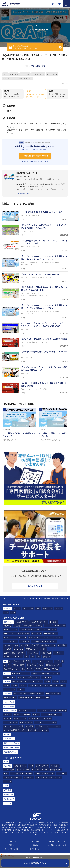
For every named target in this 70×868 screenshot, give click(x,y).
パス (64, 626)
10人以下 (30, 669)
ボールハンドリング (10, 630)
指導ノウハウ (8, 794)
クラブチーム (31, 665)
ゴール (37, 774)
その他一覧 (46, 657)
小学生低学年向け (21, 622)
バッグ (31, 766)
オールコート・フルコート (13, 657)
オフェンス (14, 74)
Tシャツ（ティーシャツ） (12, 777)
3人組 (36, 653)
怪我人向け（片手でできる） (36, 649)
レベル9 (14, 685)
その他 (6, 774)
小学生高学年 (26, 661)
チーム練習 (36, 641)
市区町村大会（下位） (11, 669)
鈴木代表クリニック (48, 645)
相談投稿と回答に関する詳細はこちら (35, 161)
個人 (23, 669)
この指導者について (23, 193)
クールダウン (25, 641)
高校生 (43, 661)
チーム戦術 (62, 645)
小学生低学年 (14, 661)
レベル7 (64, 682)
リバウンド (22, 637)
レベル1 (15, 682)
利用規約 (35, 845)
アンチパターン (9, 739)
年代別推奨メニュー (10, 752)
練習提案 (7, 734)
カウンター (36, 770)
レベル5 (47, 682)
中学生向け (54, 622)
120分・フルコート (43, 698)
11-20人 (39, 669)
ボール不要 (25, 645)
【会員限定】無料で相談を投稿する (35, 156)
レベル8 (6, 685)
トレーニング (47, 608)
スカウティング (9, 799)
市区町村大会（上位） (53, 665)
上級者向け (38, 626)
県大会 (41, 665)
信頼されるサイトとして (57, 841)
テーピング (7, 781)
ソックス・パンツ (48, 774)
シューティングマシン (54, 777)
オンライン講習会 (28, 598)
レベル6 (55, 682)
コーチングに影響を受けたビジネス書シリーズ (20, 730)
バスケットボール (20, 766)
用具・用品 (7, 766)
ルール (6, 786)
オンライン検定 (9, 706)
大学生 (50, 661)
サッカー (17, 608)
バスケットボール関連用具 (51, 770)
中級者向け (28, 626)
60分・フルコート (37, 694)
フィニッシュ (18, 649)
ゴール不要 (35, 645)
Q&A (5, 661)
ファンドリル (41, 630)
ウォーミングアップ (10, 641)
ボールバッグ (29, 777)
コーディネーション (27, 630)
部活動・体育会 (19, 665)
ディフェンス (25, 74)
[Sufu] (11, 4)
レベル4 (39, 682)
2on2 (32, 657)
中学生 (35, 661)
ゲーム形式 (46, 637)
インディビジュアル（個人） (55, 685)
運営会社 (12, 845)
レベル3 (31, 682)
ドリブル (57, 626)
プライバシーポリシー (12, 849)
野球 (24, 608)
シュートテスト (9, 702)
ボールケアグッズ (42, 766)
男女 (9, 665)
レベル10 (23, 685)
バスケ (5, 74)
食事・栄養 (7, 790)
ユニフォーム (62, 774)
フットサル (58, 608)
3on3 (38, 657)
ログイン (54, 4)
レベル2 (23, 682)
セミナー (7, 673)
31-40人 (55, 669)
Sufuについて (35, 841)
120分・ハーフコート (26, 698)
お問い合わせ (35, 849)
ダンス (13, 612)
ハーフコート (58, 653)
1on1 (26, 657)
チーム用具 (55, 766)
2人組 (30, 653)
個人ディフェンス (25, 78)
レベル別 (7, 682)
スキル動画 (7, 649)
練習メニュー (8, 622)
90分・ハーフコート (53, 694)
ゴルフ (38, 608)
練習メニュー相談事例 (11, 743)
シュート (48, 626)
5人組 (49, 653)
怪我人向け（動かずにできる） (14, 653)
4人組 (43, 653)
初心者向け (18, 626)
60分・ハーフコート (21, 694)
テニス (6, 612)
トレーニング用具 (23, 770)
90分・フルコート (10, 698)
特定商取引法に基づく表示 (57, 845)
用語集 (6, 761)
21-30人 (47, 669)
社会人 (57, 661)
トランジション (34, 637)
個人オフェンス (52, 74)
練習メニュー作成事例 (11, 748)
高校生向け (7, 626)
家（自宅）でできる (49, 641)
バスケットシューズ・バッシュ (21, 774)
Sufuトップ (6, 598)
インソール (40, 777)
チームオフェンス (38, 74)
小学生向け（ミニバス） (39, 622)
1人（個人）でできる (11, 645)
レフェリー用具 (9, 770)
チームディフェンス (10, 78)
